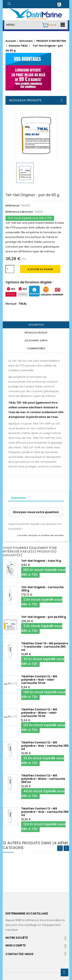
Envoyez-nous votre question (36, 512)
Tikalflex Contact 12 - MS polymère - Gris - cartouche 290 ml (45, 812)
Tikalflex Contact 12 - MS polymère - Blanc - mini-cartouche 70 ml (39, 713)
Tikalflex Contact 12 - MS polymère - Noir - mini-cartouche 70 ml (39, 680)
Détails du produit (36, 333)
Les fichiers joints (36, 341)
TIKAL (23, 304)
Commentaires (36, 348)
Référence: (13, 206)
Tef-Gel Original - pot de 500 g (44, 617)
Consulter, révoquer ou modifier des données (40, 535)
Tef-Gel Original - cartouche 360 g (42, 589)
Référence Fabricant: (19, 212)
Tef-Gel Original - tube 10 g (41, 561)
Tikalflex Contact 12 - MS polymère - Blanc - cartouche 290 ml (43, 779)
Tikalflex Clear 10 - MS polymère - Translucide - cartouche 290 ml (45, 647)
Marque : (12, 304)
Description (36, 325)
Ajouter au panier (40, 269)
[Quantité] (10, 269)
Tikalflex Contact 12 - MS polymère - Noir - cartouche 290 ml (45, 746)
